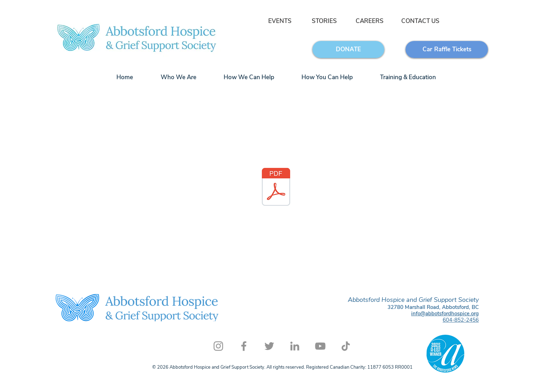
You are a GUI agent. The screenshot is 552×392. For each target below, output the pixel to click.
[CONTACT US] (420, 21)
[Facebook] (244, 346)
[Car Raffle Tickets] (447, 49)
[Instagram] (218, 346)
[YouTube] (320, 346)
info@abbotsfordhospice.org (445, 314)
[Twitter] (269, 346)
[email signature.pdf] (276, 188)
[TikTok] (346, 346)
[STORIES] (324, 21)
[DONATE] (348, 49)
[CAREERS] (369, 21)
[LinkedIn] (295, 346)
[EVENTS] (279, 21)
